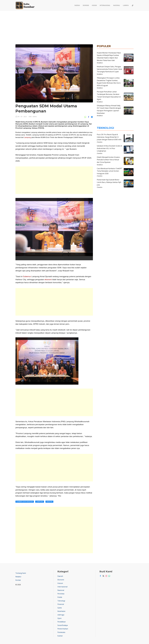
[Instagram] (106, 576)
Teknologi (61, 601)
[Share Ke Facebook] (89, 117)
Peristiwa (61, 594)
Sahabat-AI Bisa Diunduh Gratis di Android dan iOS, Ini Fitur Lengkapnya (109, 148)
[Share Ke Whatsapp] (86, 117)
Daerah (77, 5)
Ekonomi (86, 5)
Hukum (94, 5)
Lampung (27, 137)
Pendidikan (62, 622)
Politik (60, 597)
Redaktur (100, 63)
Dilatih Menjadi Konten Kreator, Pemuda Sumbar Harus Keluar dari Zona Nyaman (109, 160)
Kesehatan (61, 611)
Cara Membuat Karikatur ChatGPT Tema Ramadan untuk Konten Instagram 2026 (110, 171)
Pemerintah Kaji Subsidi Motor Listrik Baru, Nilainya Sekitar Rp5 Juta (109, 182)
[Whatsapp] (109, 576)
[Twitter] (103, 576)
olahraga (61, 615)
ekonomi (48, 280)
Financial (61, 604)
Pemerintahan (63, 629)
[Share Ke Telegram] (92, 117)
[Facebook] (100, 576)
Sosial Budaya (63, 625)
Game (60, 608)
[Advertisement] (74, 26)
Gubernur (27, 276)
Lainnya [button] (126, 5)
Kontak (18, 580)
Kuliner (60, 636)
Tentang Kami (21, 573)
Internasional (105, 5)
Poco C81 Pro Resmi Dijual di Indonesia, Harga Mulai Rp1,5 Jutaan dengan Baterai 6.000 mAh (109, 137)
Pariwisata (61, 632)
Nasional (117, 5)
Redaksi (18, 577)
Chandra (100, 142)
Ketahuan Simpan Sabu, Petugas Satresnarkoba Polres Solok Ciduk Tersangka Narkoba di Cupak (109, 69)
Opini (59, 618)
